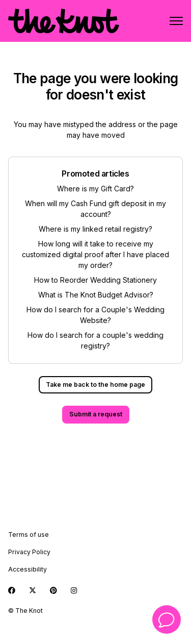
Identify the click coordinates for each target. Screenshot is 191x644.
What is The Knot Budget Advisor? (96, 295)
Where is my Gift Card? (95, 189)
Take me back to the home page (95, 385)
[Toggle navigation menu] (176, 21)
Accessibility (28, 569)
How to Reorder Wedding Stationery (95, 280)
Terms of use (29, 535)
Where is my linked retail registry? (95, 229)
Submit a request (96, 414)
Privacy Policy (29, 552)
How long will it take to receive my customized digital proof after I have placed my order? (95, 254)
